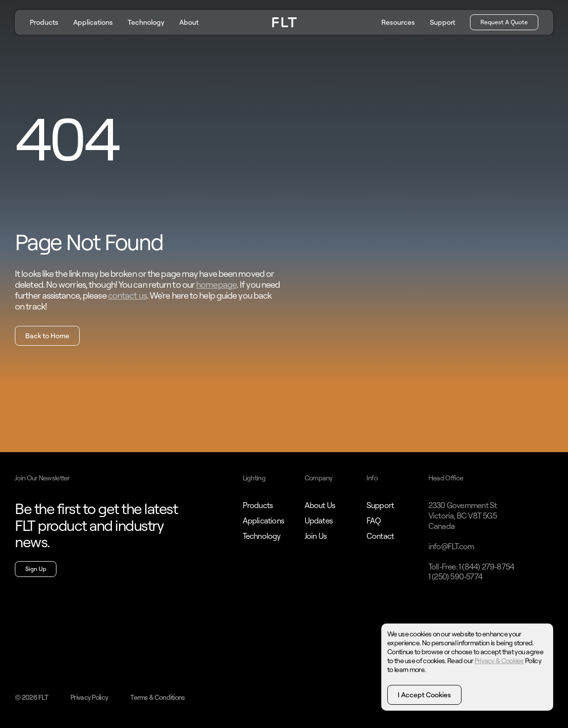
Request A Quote (504, 22)
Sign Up (36, 569)
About (189, 22)
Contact (380, 536)
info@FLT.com (451, 546)
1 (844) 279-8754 (486, 567)
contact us (127, 295)
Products (44, 22)
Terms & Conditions (157, 697)
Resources (398, 22)
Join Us (315, 536)
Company (319, 478)
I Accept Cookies (424, 695)
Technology (146, 22)
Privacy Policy (89, 697)
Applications (93, 22)
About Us (320, 505)
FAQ (374, 520)
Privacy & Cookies (499, 660)
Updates (318, 520)
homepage (216, 284)
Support (442, 22)
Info (372, 478)
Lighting (254, 478)
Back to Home (47, 336)
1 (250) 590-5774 (455, 576)
